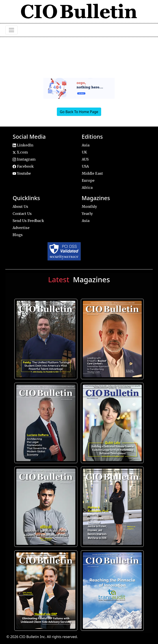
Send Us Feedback (28, 221)
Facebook (23, 166)
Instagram (24, 159)
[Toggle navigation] (11, 30)
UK (84, 152)
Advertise (21, 228)
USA (85, 166)
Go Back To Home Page (79, 112)
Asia (86, 145)
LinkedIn (23, 145)
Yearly (87, 214)
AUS (85, 159)
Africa (87, 188)
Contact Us (22, 214)
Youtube (22, 173)
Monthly (89, 206)
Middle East (92, 173)
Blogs (18, 235)
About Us (20, 206)
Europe (88, 180)
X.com (20, 152)
